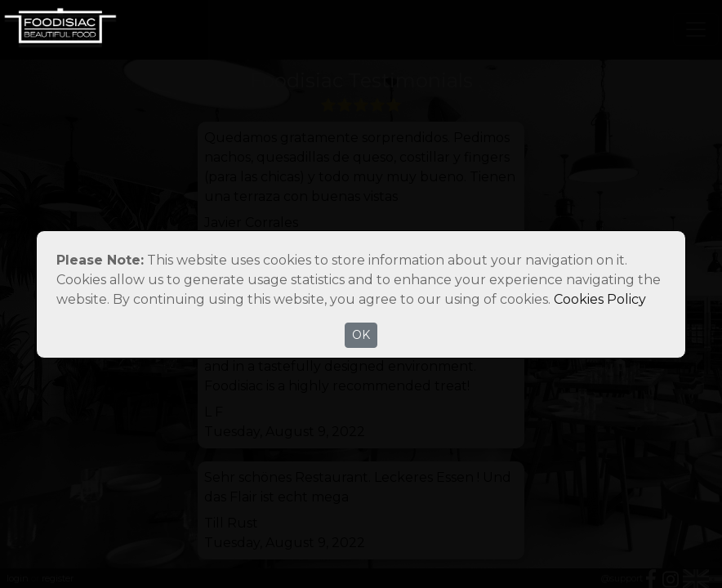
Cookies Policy (600, 299)
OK (361, 335)
